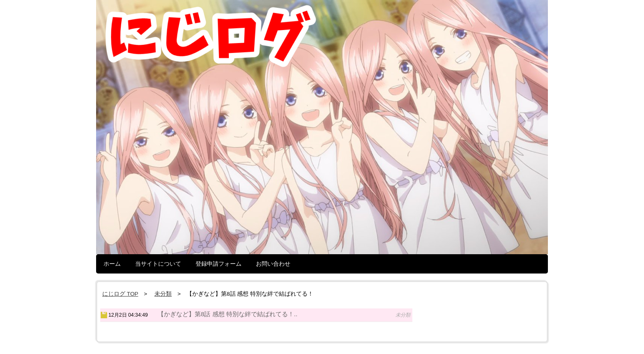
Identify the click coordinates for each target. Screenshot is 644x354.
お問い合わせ (273, 264)
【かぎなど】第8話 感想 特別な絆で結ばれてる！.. (228, 314)
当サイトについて (158, 264)
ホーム (112, 264)
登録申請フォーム (218, 264)
